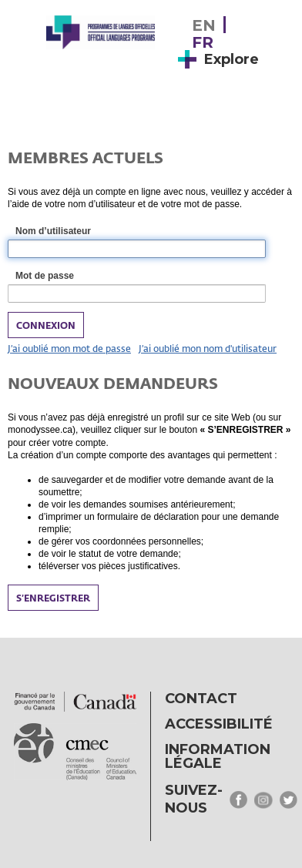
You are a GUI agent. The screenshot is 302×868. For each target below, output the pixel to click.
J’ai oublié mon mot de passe (69, 348)
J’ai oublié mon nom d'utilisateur (208, 348)
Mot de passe (62, 276)
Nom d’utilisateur (70, 232)
